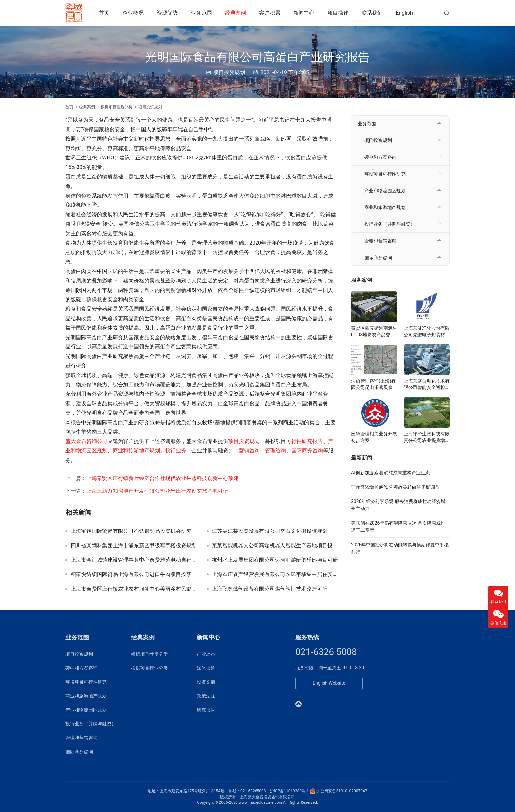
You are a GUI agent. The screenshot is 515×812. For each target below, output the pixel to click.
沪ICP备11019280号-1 (290, 791)
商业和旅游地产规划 (136, 451)
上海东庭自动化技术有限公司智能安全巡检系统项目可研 (427, 385)
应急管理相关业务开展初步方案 (374, 437)
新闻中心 (305, 13)
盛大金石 (76, 441)
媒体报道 (206, 668)
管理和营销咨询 (380, 241)
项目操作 (339, 13)
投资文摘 (206, 682)
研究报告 (206, 710)
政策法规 (206, 696)
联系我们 (373, 13)
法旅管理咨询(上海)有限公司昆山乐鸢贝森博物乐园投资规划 (374, 385)
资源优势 (168, 13)
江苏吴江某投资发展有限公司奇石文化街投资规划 (270, 531)
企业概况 (134, 13)
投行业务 (176, 451)
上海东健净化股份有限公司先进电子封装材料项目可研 (427, 332)
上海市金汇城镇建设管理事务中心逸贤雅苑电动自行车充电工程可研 (134, 560)
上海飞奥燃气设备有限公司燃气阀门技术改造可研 (270, 589)
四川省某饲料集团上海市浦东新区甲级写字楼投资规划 (134, 546)
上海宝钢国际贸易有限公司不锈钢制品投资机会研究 (131, 531)
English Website (329, 683)
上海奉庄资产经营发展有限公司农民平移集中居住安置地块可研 (275, 574)
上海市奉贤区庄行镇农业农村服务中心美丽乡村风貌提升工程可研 (134, 589)
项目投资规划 (229, 72)
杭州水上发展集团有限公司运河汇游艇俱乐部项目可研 (275, 560)
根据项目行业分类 (149, 668)
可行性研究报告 (304, 441)
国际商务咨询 (307, 451)
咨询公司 (97, 441)
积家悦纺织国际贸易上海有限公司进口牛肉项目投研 (131, 574)
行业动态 (206, 654)
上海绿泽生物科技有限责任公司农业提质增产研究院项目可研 (427, 437)
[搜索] (447, 13)
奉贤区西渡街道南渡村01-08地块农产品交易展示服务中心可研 (374, 332)
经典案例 (236, 13)
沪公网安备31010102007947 (342, 791)
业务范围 (202, 13)
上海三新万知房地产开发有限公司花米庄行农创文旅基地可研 (157, 491)
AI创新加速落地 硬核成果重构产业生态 (391, 473)
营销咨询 (249, 451)
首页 (105, 13)
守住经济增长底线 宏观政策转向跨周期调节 (395, 487)
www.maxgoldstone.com (260, 802)
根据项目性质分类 (149, 654)
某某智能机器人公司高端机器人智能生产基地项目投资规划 (275, 546)
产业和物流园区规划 (385, 191)
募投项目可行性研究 (385, 174)
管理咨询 (276, 451)
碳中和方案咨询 (380, 157)
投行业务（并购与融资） (390, 224)
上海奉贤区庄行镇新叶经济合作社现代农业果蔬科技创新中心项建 (163, 478)
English (405, 13)
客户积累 (271, 13)
